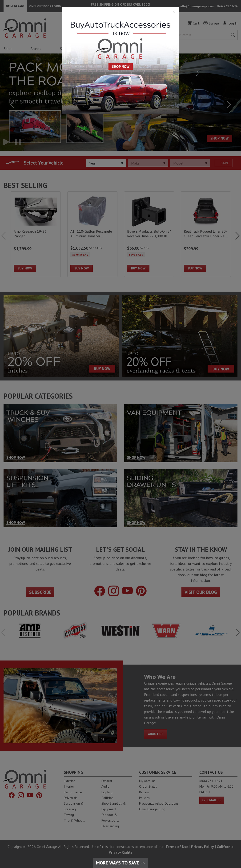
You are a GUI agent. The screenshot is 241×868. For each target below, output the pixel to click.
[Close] (120, 12)
